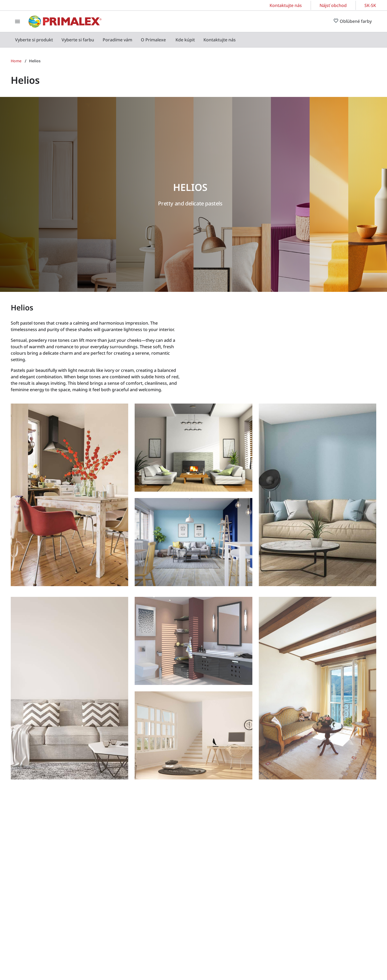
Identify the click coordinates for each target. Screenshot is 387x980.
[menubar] (125, 40)
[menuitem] (34, 40)
